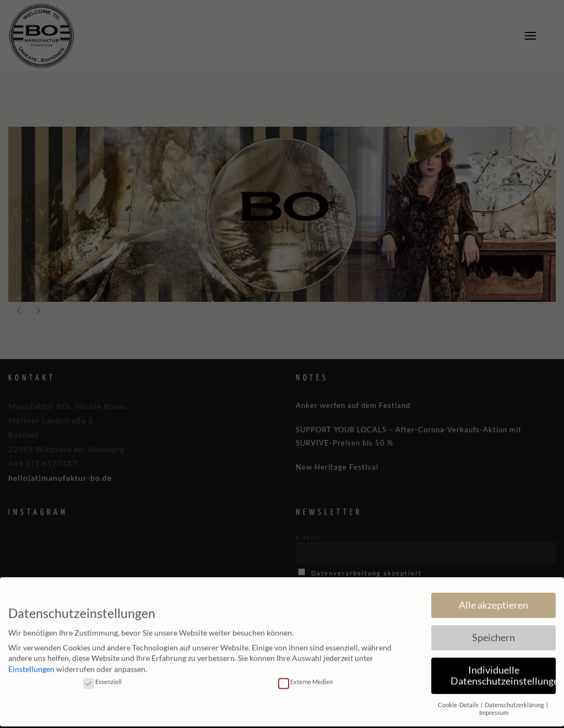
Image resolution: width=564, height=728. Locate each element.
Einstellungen (31, 662)
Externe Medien (305, 674)
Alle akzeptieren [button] (493, 598)
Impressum (494, 705)
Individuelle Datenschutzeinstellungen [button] (503, 668)
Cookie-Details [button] (459, 698)
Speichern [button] (493, 630)
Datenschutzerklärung (515, 698)
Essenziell (102, 674)
